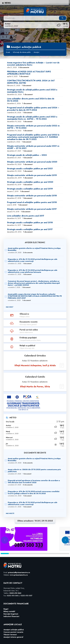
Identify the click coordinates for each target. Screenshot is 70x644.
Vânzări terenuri (10, 635)
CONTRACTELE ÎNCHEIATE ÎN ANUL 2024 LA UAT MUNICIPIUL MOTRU (31, 82)
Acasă (8, 52)
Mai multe (10, 513)
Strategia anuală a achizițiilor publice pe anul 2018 (30, 223)
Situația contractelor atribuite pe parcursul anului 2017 (32, 209)
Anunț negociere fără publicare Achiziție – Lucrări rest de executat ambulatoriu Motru (33, 64)
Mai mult (10, 307)
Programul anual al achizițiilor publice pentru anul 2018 (32, 202)
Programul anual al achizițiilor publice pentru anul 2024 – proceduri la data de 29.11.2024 (33, 109)
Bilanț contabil (9, 611)
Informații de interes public (22, 52)
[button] (65, 540)
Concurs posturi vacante (13, 632)
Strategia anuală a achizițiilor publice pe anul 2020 (30, 182)
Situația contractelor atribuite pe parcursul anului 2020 (32, 162)
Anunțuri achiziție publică (14, 630)
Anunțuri (36, 52)
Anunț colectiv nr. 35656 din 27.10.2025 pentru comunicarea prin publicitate (34, 470)
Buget (6, 609)
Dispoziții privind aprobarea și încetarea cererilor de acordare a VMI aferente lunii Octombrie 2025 (34, 481)
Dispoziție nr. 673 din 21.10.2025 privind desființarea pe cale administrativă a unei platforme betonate (33, 271)
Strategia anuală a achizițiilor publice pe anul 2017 (30, 229)
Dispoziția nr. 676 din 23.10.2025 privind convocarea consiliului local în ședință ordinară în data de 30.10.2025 (34, 492)
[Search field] (33, 18)
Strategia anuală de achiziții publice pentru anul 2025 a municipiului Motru (32, 91)
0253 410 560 (15, 593)
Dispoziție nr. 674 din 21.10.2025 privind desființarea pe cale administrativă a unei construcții (33, 260)
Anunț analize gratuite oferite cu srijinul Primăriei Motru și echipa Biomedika (34, 249)
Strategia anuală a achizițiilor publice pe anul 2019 (30, 189)
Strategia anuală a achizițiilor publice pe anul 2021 (30, 169)
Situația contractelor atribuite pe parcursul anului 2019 (32, 175)
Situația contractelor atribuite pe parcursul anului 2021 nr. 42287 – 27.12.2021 (33, 147)
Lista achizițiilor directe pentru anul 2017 (26, 216)
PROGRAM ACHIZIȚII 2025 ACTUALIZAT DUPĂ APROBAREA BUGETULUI (29, 73)
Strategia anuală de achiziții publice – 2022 (27, 155)
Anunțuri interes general (13, 637)
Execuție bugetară (11, 614)
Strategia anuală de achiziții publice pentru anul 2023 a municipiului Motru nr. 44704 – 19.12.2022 (32, 118)
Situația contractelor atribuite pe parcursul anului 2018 (32, 196)
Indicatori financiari (11, 616)
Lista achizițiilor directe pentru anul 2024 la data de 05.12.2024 (31, 100)
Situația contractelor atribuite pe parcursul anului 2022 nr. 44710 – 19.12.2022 (34, 127)
